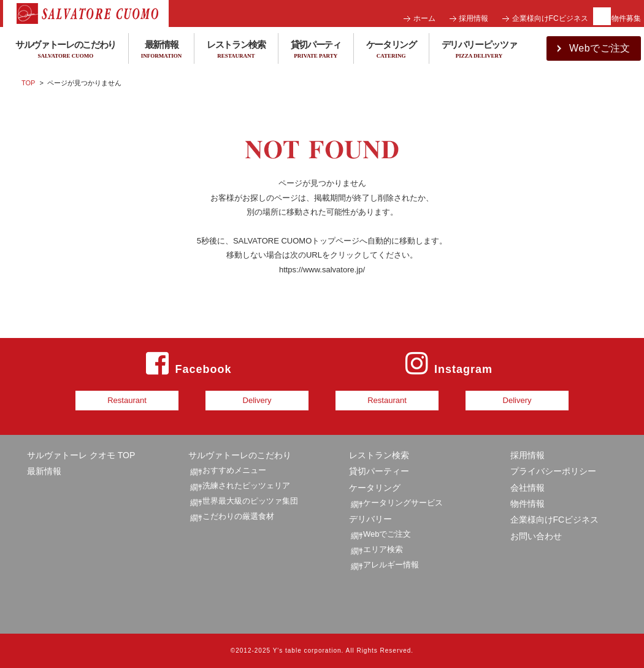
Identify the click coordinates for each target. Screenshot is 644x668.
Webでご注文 (387, 534)
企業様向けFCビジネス (550, 18)
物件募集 (626, 18)
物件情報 (527, 504)
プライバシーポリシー (553, 471)
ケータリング (391, 50)
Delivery (257, 400)
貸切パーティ (316, 50)
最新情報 (161, 50)
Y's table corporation (307, 651)
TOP (28, 83)
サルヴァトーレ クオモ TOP (81, 455)
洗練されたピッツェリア (246, 486)
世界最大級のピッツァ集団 (250, 501)
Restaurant (127, 400)
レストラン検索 (236, 50)
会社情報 (527, 488)
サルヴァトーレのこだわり (240, 455)
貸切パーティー (379, 471)
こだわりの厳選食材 (238, 516)
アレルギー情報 (391, 565)
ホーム (424, 18)
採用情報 (473, 18)
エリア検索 (383, 549)
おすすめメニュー (234, 470)
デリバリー (370, 519)
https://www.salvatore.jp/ (322, 270)
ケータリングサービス (403, 503)
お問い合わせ (536, 536)
